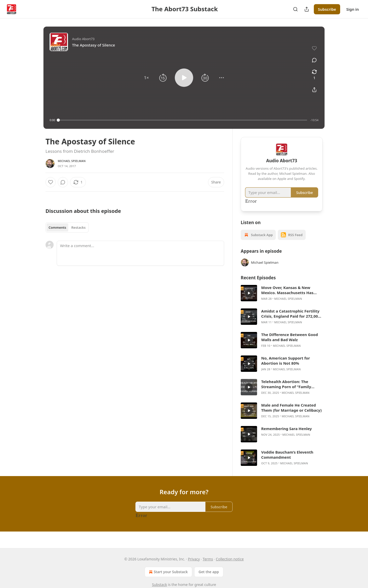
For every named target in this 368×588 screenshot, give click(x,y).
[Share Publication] (307, 9)
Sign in (353, 9)
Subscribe (327, 9)
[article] (282, 293)
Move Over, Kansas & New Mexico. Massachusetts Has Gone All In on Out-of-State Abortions (287, 290)
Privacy (194, 559)
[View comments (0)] (314, 60)
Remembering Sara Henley (286, 429)
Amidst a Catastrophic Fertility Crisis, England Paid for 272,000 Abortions (291, 314)
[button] (146, 78)
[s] (249, 293)
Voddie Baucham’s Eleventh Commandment (287, 455)
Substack (160, 585)
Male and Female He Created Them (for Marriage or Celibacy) (291, 408)
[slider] (183, 120)
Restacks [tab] (78, 227)
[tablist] (67, 227)
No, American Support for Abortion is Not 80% (286, 361)
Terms (208, 559)
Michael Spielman (72, 161)
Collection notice (230, 559)
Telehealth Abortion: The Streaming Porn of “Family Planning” (286, 384)
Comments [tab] (57, 227)
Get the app (209, 572)
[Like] (51, 182)
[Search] (295, 9)
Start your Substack (168, 572)
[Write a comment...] (140, 253)
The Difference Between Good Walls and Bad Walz (290, 337)
